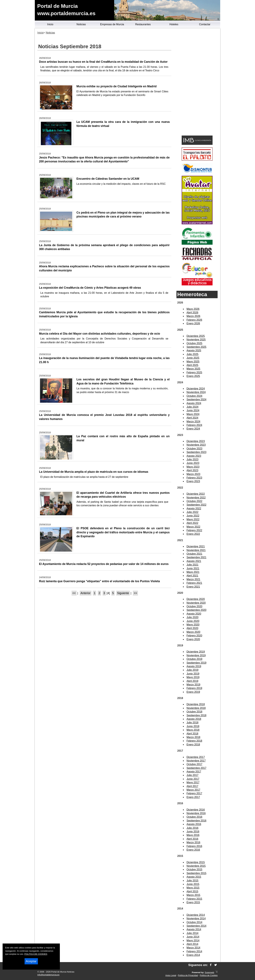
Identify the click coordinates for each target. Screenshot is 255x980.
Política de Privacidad (188, 975)
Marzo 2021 (193, 579)
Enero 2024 (193, 429)
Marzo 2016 (193, 842)
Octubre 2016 (194, 817)
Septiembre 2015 (196, 873)
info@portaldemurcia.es (48, 975)
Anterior (86, 593)
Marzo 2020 (193, 632)
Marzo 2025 (193, 369)
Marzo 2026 (193, 316)
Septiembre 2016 (196, 821)
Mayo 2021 (193, 572)
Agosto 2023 (194, 456)
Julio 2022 (192, 512)
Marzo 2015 (193, 895)
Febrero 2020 (194, 636)
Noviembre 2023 (196, 445)
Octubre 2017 (194, 764)
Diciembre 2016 (196, 810)
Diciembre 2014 (196, 915)
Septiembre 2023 (196, 452)
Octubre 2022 (194, 501)
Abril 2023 (192, 470)
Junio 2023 (193, 463)
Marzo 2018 (193, 737)
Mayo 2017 (193, 782)
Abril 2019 (192, 681)
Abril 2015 (192, 891)
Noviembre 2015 (196, 866)
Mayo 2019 (193, 677)
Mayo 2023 (193, 467)
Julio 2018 (192, 723)
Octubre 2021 (194, 554)
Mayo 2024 (193, 414)
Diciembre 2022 (196, 494)
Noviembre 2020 (196, 603)
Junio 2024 (193, 410)
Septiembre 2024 (196, 400)
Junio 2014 (193, 937)
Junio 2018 (193, 726)
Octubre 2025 (194, 343)
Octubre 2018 (194, 712)
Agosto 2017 (194, 772)
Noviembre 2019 (196, 655)
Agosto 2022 (194, 508)
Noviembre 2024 (196, 392)
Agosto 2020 (194, 614)
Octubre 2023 (194, 449)
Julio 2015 (192, 881)
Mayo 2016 (193, 835)
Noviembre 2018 (196, 708)
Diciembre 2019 (196, 652)
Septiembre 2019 (196, 663)
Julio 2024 (192, 407)
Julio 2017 (192, 775)
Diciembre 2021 (196, 546)
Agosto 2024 (194, 403)
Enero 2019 (193, 692)
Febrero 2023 (194, 478)
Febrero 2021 (194, 583)
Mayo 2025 (193, 362)
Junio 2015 (193, 884)
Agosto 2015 (194, 877)
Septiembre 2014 (196, 926)
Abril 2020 (192, 628)
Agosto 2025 (194, 350)
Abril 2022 (192, 523)
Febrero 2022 (194, 530)
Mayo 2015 (193, 888)
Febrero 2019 (194, 688)
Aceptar (31, 961)
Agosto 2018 (194, 719)
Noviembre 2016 (196, 813)
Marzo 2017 (193, 790)
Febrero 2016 (194, 846)
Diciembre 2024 (196, 389)
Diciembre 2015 (196, 862)
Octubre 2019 (194, 659)
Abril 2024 (192, 418)
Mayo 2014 (193, 940)
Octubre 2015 (194, 869)
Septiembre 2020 (196, 610)
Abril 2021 (192, 576)
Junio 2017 (193, 779)
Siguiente (123, 593)
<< (74, 593)
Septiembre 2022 (196, 505)
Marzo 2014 (193, 948)
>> (135, 593)
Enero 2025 (193, 376)
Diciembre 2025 (196, 336)
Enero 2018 (193, 745)
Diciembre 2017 (196, 757)
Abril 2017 (192, 786)
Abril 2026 (192, 313)
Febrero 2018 (194, 741)
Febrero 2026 (194, 320)
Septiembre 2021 (196, 557)
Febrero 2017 (194, 793)
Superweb (209, 972)
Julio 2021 (192, 565)
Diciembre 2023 (196, 441)
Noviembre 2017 (196, 761)
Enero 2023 (193, 481)
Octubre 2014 (194, 922)
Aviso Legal (171, 975)
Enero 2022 (193, 534)
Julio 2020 (192, 617)
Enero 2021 (193, 587)
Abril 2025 (192, 365)
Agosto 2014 (194, 929)
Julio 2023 (192, 459)
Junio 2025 (193, 358)
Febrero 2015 (194, 899)
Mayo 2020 (193, 625)
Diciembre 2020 (196, 599)
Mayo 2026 (193, 309)
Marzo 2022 (193, 527)
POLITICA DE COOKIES (36, 954)
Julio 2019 (192, 670)
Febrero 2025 (194, 372)
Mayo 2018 (193, 730)
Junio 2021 (193, 568)
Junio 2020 (193, 621)
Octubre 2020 (194, 606)
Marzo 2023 (193, 474)
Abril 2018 (192, 734)
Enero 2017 (193, 797)
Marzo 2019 (193, 685)
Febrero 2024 (194, 425)
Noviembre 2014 (196, 919)
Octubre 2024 (194, 396)
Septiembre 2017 (196, 768)
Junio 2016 (193, 832)
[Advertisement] (197, 82)
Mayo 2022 (193, 519)
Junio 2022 (193, 516)
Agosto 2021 (194, 561)
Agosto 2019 (194, 666)
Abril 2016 (192, 839)
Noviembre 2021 (196, 550)
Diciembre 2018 (196, 704)
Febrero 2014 (194, 951)
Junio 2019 (193, 674)
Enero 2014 (193, 955)
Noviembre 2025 (196, 340)
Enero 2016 (193, 850)
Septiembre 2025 (196, 347)
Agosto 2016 (194, 824)
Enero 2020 (193, 639)
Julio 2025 (192, 354)
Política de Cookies (209, 975)
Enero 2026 (193, 323)
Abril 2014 (192, 944)
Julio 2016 (192, 828)
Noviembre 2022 (196, 498)
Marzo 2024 (193, 422)
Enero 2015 (193, 902)
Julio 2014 (192, 933)
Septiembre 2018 (196, 715)
